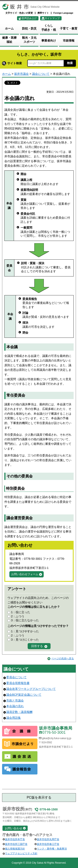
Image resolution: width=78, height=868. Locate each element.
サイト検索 (12, 63)
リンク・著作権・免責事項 (52, 849)
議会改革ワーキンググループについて (31, 689)
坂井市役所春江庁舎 (48, 844)
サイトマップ (52, 18)
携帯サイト (43, 13)
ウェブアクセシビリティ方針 (21, 853)
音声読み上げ (29, 18)
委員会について (16, 677)
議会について (41, 74)
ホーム (6, 74)
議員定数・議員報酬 (19, 712)
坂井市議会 (21, 74)
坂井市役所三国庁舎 (16, 844)
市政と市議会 (15, 700)
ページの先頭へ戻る (63, 658)
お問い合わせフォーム (25, 574)
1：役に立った (21, 612)
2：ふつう (18, 616)
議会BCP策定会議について (24, 695)
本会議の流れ (15, 706)
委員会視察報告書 (18, 683)
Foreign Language (63, 13)
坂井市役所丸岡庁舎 (48, 839)
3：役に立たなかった (25, 620)
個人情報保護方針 (15, 849)
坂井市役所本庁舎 (15, 839)
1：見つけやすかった (25, 631)
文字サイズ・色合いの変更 (19, 13)
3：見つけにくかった (25, 640)
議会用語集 (14, 718)
